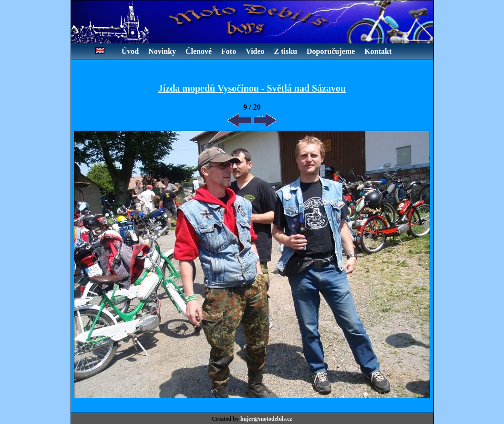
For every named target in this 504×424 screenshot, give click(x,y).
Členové (199, 51)
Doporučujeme (331, 51)
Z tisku (286, 51)
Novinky (162, 51)
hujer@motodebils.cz (266, 419)
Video (255, 51)
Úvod (130, 51)
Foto (229, 51)
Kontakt (378, 51)
